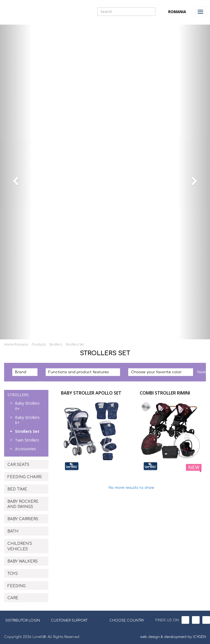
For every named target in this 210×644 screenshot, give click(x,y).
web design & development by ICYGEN (173, 637)
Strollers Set (75, 344)
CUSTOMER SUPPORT (69, 621)
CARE (13, 598)
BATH (13, 531)
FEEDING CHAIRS (25, 477)
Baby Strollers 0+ (27, 406)
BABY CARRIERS (23, 519)
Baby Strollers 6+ (27, 420)
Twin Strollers (27, 440)
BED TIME (17, 489)
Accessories (26, 449)
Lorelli (17, 12)
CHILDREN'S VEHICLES (20, 546)
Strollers (56, 344)
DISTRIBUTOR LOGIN (23, 621)
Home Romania (16, 344)
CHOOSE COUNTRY (123, 620)
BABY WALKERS (23, 561)
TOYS (13, 574)
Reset (201, 372)
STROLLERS (18, 395)
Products (39, 344)
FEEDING (17, 586)
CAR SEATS (18, 465)
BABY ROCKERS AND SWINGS (23, 504)
